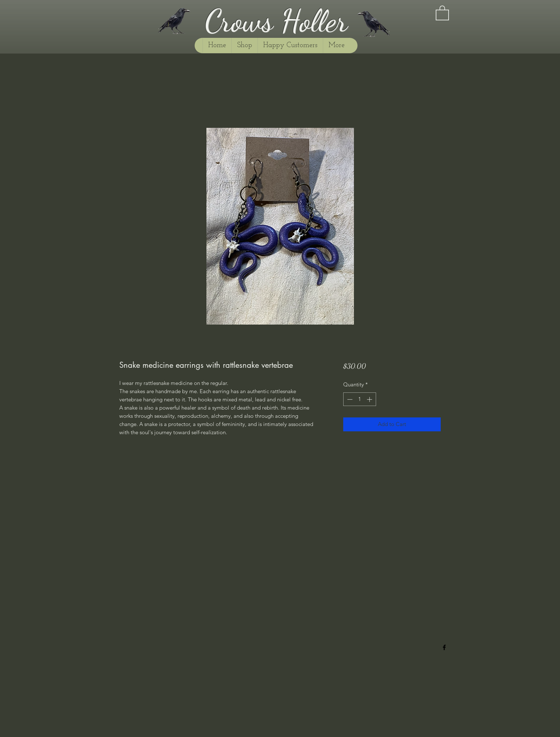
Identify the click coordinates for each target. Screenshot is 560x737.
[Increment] (370, 399)
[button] (442, 12)
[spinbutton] (359, 399)
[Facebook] (444, 647)
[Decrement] (349, 399)
